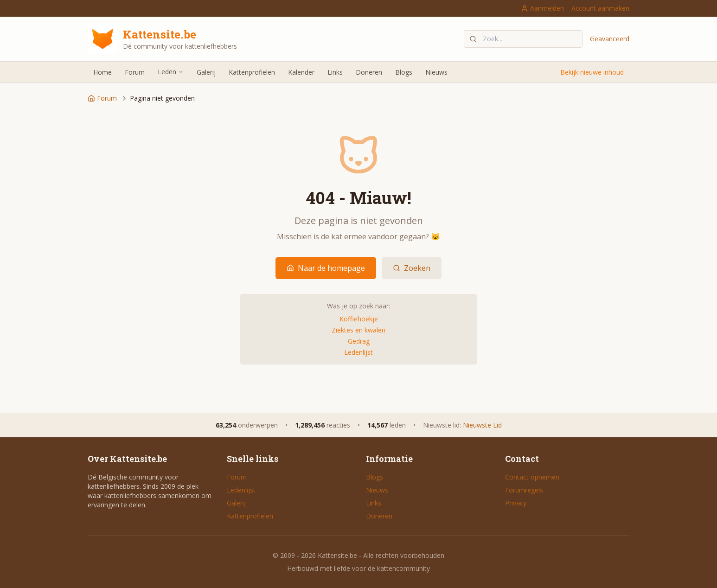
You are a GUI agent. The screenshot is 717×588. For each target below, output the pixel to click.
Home (102, 72)
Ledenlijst (358, 352)
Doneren (369, 72)
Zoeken (412, 268)
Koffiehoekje (359, 319)
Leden (171, 72)
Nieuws (436, 72)
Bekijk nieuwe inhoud (592, 72)
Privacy (516, 503)
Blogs (404, 72)
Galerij (206, 72)
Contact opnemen (532, 477)
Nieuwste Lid (482, 425)
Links (335, 72)
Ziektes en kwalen (358, 330)
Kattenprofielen (252, 72)
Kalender (301, 72)
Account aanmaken (600, 8)
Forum (135, 72)
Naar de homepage (326, 268)
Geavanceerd (610, 39)
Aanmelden (542, 8)
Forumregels (524, 490)
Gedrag (359, 341)
